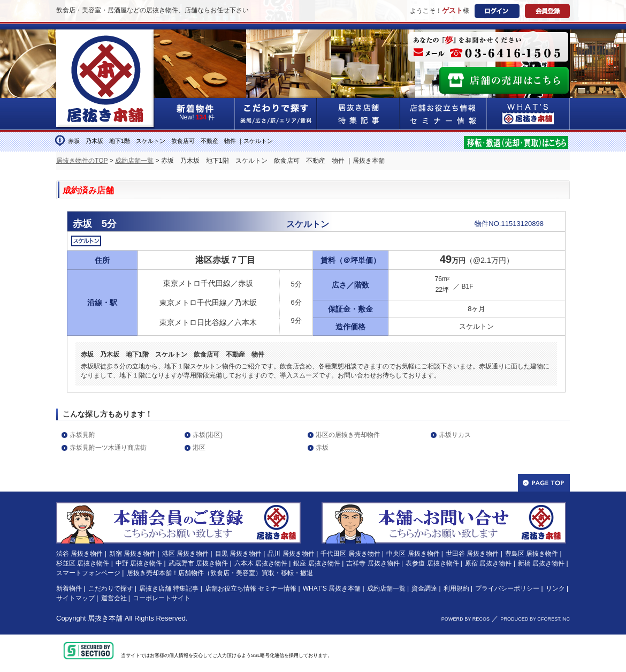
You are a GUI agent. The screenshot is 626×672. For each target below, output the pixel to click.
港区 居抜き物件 (185, 554)
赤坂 (322, 448)
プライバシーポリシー (507, 588)
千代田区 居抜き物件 (350, 554)
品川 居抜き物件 (291, 554)
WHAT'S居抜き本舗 (528, 114)
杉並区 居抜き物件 (83, 563)
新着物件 (69, 588)
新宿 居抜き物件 (132, 554)
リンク (555, 588)
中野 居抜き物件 (139, 563)
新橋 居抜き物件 (541, 563)
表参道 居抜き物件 (432, 563)
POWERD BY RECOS (465, 619)
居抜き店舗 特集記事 (169, 588)
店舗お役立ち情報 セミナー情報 (251, 588)
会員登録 (547, 11)
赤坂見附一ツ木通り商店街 (108, 448)
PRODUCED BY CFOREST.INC (535, 619)
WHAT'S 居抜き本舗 (332, 588)
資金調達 (424, 588)
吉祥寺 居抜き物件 (373, 563)
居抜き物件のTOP (82, 161)
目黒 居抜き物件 (238, 554)
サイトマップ (75, 598)
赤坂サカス (455, 435)
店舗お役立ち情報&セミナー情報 (444, 114)
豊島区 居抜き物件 (532, 554)
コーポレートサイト (162, 598)
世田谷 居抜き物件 (472, 554)
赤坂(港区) (208, 435)
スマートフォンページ (88, 573)
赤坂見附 (82, 435)
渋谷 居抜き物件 (79, 554)
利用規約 (456, 588)
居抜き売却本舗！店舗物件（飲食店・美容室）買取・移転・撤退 (220, 573)
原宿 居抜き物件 (488, 563)
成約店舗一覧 (134, 161)
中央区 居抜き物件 (413, 554)
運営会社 (114, 598)
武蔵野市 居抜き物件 (198, 563)
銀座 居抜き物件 (316, 563)
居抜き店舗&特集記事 (359, 114)
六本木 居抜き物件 (261, 563)
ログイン (497, 11)
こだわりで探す (276, 114)
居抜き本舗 (105, 618)
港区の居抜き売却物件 (348, 435)
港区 (199, 448)
